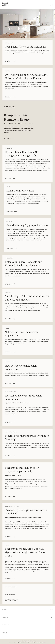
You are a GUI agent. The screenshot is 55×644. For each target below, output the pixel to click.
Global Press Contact (10, 594)
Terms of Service (40, 642)
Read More (10, 61)
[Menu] (51, 4)
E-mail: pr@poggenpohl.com (12, 599)
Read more (9, 138)
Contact (5, 633)
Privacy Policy (32, 642)
